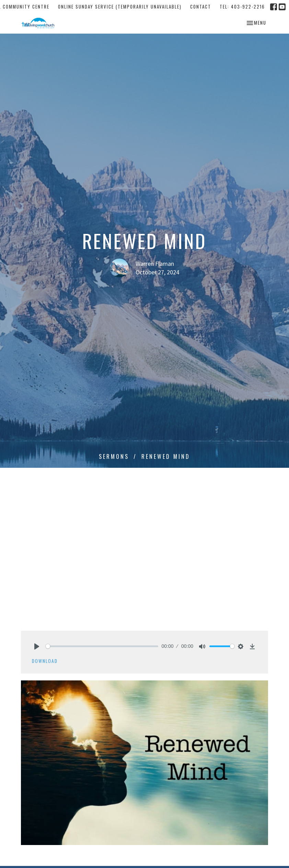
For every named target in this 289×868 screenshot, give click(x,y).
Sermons (114, 456)
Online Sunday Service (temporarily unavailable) (120, 7)
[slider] (102, 646)
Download (45, 661)
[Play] (37, 646)
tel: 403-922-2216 (242, 7)
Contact (201, 7)
